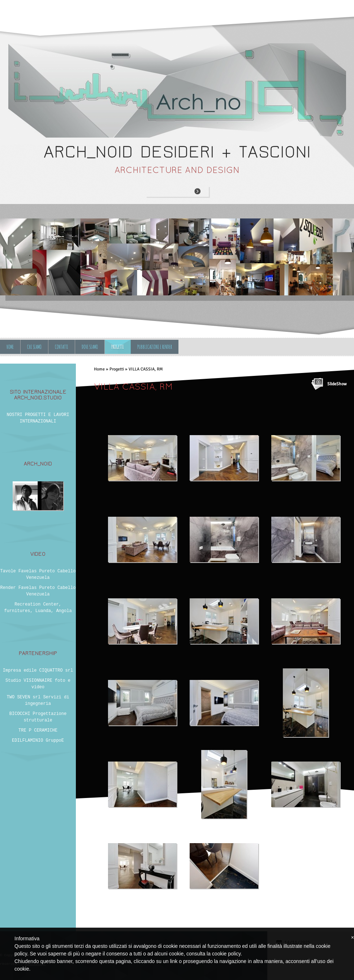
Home (10, 347)
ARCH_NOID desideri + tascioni (177, 152)
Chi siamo (34, 347)
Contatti (62, 347)
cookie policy (226, 954)
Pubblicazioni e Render (155, 347)
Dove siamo (90, 347)
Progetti (118, 347)
